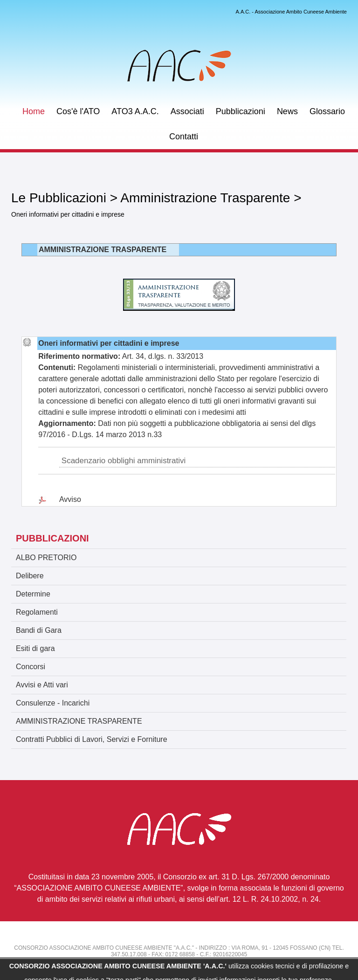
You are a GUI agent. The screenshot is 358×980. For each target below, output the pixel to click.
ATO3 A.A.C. (135, 111)
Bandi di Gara (39, 630)
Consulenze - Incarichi (53, 703)
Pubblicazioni (241, 111)
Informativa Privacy (295, 961)
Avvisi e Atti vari (42, 685)
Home (34, 111)
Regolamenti (37, 612)
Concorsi (31, 667)
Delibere (30, 576)
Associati (187, 111)
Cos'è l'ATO (78, 111)
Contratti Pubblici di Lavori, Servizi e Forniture (92, 739)
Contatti (184, 137)
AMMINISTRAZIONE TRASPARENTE (79, 721)
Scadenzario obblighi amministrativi (124, 461)
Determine (33, 594)
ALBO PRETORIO (46, 558)
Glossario (327, 111)
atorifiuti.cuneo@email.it (93, 961)
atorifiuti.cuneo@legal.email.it (205, 961)
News (287, 111)
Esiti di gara (35, 648)
